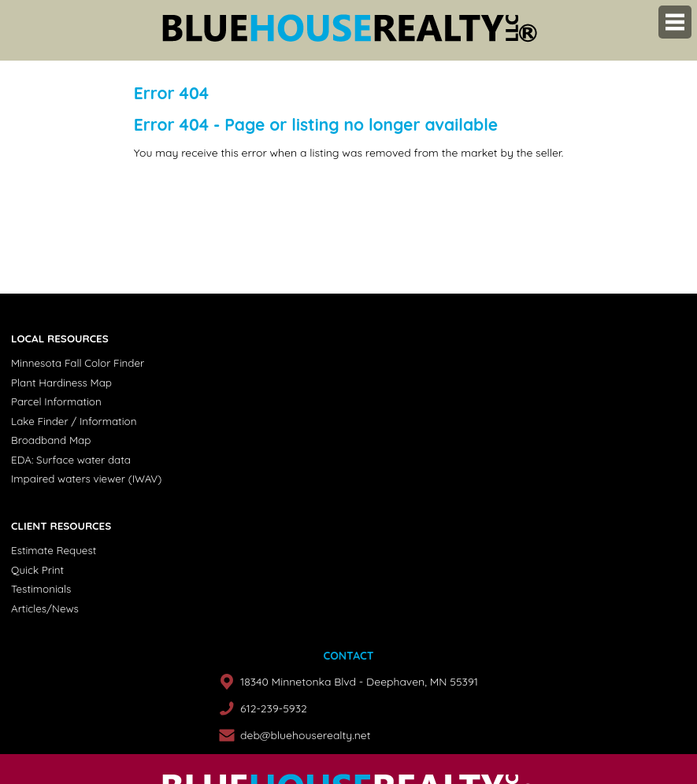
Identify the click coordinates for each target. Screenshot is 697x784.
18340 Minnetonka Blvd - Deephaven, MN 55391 (359, 682)
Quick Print (37, 570)
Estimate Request (54, 550)
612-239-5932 (274, 708)
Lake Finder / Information (74, 421)
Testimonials (41, 589)
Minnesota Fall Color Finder (78, 363)
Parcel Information (56, 401)
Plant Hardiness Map (61, 383)
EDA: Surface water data (71, 460)
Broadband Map (51, 440)
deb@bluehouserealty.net (306, 735)
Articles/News (45, 608)
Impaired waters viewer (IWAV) (86, 479)
